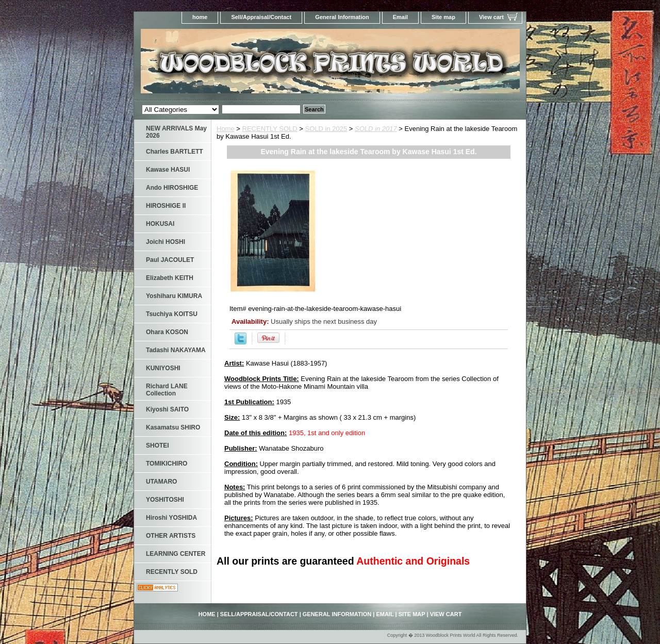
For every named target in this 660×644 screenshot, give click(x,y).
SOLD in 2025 (326, 129)
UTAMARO (161, 482)
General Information (342, 17)
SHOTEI (158, 445)
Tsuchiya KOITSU (172, 314)
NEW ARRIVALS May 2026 (176, 132)
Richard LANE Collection (167, 390)
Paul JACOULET (170, 260)
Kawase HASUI (168, 170)
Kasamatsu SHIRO (173, 427)
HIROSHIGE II (166, 206)
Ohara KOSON (167, 332)
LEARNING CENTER (176, 554)
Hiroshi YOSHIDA (171, 518)
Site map (443, 17)
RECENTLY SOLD (270, 129)
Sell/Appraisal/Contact (261, 17)
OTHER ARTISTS (171, 536)
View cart (491, 17)
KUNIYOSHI (163, 368)
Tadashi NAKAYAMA (176, 350)
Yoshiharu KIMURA (174, 296)
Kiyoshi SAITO (167, 409)
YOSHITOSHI (165, 500)
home (200, 17)
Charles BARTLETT (175, 152)
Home (226, 129)
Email (400, 17)
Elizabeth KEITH (170, 278)
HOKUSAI (160, 224)
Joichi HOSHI (166, 242)
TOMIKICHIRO (167, 464)
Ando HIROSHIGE (172, 188)
